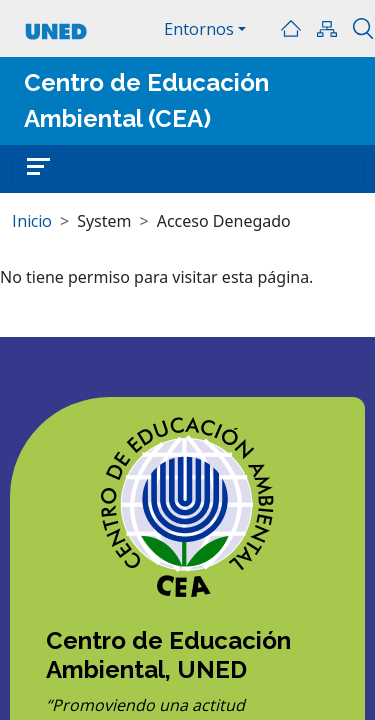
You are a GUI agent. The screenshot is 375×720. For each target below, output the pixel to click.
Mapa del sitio (327, 29)
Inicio (291, 29)
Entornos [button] (199, 29)
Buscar (363, 29)
